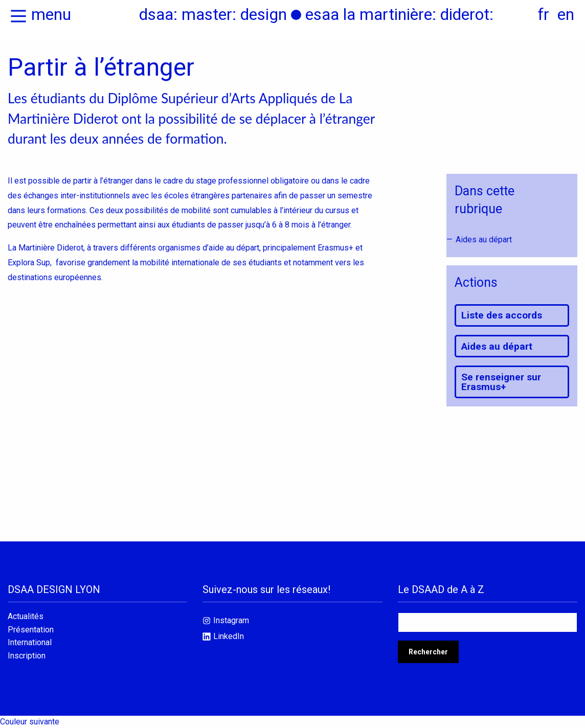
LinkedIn (229, 636)
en (566, 14)
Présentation (31, 630)
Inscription (27, 656)
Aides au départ (484, 240)
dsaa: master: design (213, 14)
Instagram (231, 620)
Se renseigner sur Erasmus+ (501, 382)
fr (544, 14)
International (30, 643)
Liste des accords (502, 315)
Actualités (26, 617)
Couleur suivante (30, 722)
